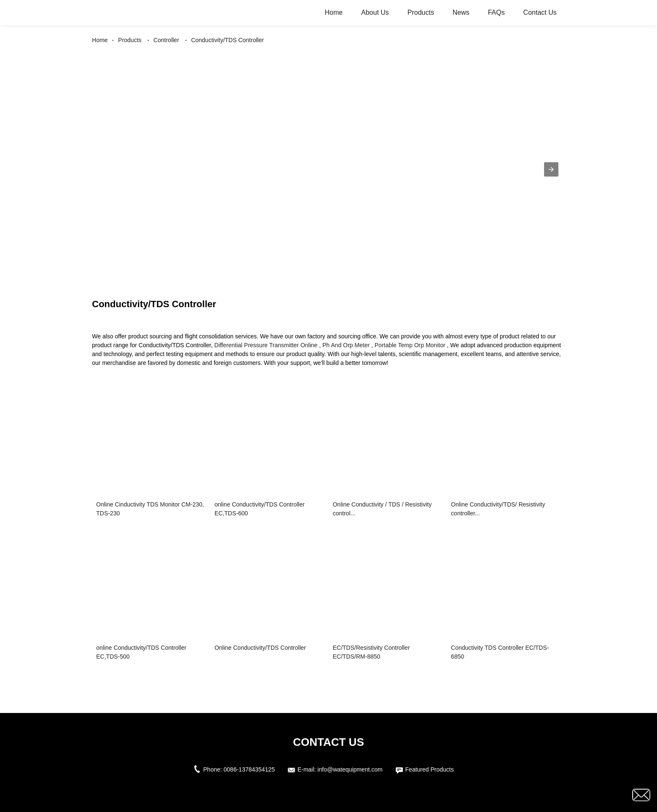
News (461, 12)
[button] (551, 169)
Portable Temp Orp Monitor (410, 345)
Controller (166, 40)
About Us (375, 12)
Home (334, 12)
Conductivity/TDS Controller (227, 40)
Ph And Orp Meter (346, 345)
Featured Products (430, 769)
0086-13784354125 (249, 769)
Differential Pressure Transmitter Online (266, 345)
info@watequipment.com (350, 769)
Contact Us (540, 12)
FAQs (496, 12)
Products (421, 12)
